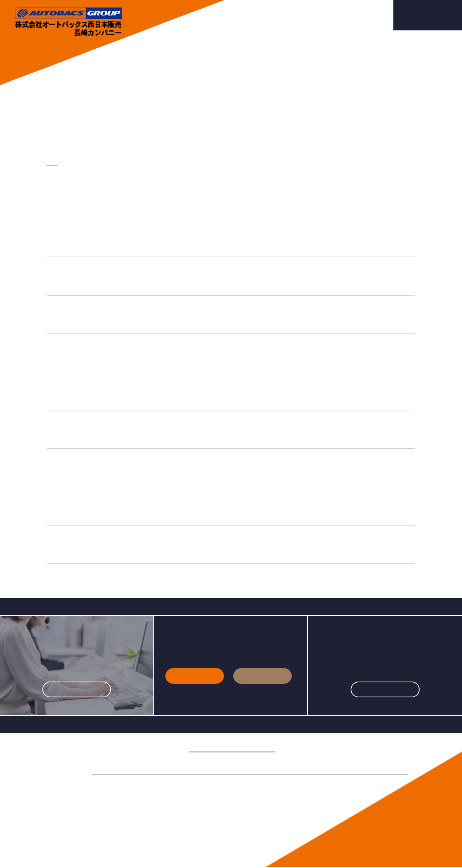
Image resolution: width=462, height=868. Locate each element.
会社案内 (219, 15)
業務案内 (255, 15)
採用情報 (328, 15)
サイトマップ (159, 832)
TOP (52, 163)
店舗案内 (291, 15)
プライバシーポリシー (115, 832)
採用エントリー (428, 16)
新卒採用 (195, 676)
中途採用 (262, 676)
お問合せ (364, 15)
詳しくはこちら (77, 689)
